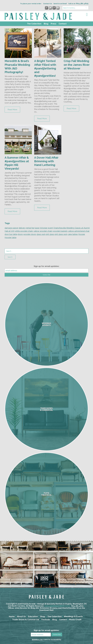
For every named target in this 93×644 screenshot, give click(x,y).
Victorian (44, 228)
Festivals (46, 620)
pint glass (50, 234)
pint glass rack (61, 234)
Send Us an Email (60, 4)
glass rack (41, 234)
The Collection (34, 24)
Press (53, 24)
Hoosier (82, 234)
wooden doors (30, 234)
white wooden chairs (24, 231)
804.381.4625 (77, 606)
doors (20, 234)
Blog (46, 24)
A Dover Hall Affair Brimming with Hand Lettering (46, 161)
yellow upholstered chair (79, 231)
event (50, 228)
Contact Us (48, 4)
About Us (21, 617)
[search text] (75, 8)
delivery (22, 228)
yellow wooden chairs (43, 231)
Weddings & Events (73, 617)
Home (12, 617)
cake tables (73, 234)
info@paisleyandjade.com (57, 606)
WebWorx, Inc (37, 640)
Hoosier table (10, 238)
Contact (63, 24)
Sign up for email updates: (46, 266)
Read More (12, 110)
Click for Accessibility (53, 640)
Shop (43, 617)
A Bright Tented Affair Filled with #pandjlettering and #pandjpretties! (45, 68)
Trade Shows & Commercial (26, 620)
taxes (37, 228)
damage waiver (11, 228)
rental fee (30, 228)
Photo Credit (75, 620)
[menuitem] (34, 24)
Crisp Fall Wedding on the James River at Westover (77, 65)
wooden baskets (60, 231)
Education (33, 617)
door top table (11, 234)
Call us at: (78, 4)
